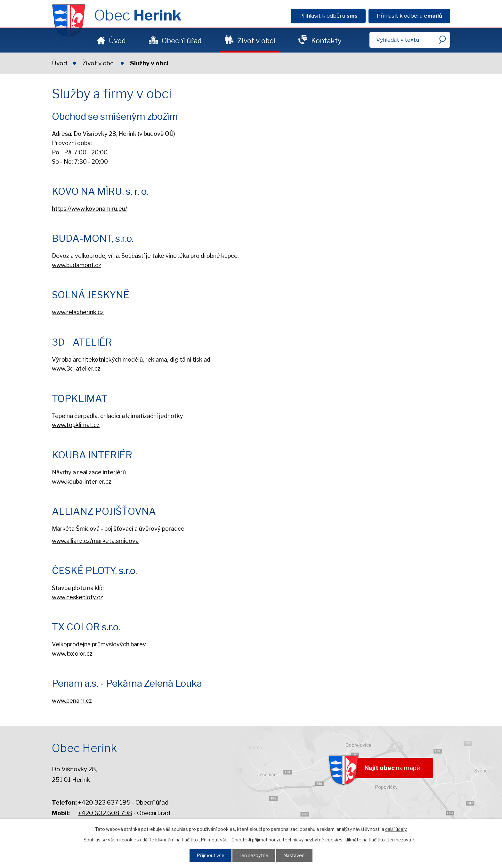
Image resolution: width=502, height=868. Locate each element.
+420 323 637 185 (104, 802)
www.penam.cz (72, 701)
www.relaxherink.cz (78, 312)
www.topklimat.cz (76, 425)
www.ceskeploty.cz (77, 597)
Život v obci (256, 41)
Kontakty (326, 41)
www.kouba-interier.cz (82, 482)
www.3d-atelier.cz (76, 368)
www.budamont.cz (77, 265)
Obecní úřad (182, 41)
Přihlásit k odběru (328, 16)
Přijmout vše (211, 856)
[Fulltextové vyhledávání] (410, 40)
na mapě (392, 768)
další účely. (396, 829)
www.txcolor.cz (72, 654)
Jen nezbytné (254, 856)
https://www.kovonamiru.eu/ (89, 209)
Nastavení (294, 856)
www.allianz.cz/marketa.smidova (95, 541)
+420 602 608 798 (105, 813)
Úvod (117, 41)
